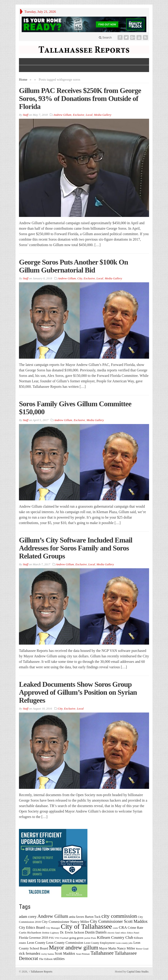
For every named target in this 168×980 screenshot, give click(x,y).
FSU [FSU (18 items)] (52, 938)
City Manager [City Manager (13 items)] (53, 928)
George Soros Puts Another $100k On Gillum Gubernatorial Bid (73, 266)
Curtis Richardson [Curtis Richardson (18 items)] (30, 932)
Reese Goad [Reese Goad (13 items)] (142, 949)
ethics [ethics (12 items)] (123, 933)
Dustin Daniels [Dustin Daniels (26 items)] (96, 932)
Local (89, 115)
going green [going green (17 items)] (76, 938)
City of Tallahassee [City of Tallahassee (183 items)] (87, 926)
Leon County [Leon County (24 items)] (36, 943)
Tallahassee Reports (40, 972)
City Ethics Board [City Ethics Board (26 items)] (32, 927)
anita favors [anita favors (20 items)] (76, 917)
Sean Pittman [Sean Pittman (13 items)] (83, 954)
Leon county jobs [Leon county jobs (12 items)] (124, 943)
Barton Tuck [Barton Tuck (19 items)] (93, 917)
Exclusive (79, 115)
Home (23, 80)
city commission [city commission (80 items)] (119, 916)
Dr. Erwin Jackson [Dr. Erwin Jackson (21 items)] (72, 932)
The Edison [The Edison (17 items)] (46, 959)
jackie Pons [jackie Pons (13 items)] (90, 938)
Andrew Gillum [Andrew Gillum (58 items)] (53, 916)
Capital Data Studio (138, 972)
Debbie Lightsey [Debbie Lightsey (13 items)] (51, 933)
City (80, 278)
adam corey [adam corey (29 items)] (28, 917)
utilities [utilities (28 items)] (59, 959)
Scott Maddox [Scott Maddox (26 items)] (65, 953)
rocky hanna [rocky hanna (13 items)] (48, 954)
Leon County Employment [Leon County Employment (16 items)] (99, 943)
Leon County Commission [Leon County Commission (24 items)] (65, 943)
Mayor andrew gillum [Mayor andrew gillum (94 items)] (73, 948)
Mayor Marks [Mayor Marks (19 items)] (108, 948)
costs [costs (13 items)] (115, 928)
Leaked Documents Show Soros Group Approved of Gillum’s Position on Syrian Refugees (78, 692)
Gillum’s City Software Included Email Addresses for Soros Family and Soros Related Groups (76, 548)
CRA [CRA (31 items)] (123, 927)
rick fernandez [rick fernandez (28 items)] (30, 953)
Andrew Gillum (62, 115)
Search (105, 37)
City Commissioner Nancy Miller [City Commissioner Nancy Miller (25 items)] (65, 922)
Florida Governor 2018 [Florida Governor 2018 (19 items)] (33, 938)
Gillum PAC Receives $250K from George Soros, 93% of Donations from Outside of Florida (80, 98)
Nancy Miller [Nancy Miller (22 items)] (126, 948)
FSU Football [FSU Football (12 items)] (62, 938)
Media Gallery (103, 115)
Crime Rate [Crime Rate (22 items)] (135, 928)
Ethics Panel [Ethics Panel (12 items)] (133, 933)
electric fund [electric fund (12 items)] (114, 933)
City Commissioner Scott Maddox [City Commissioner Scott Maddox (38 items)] (119, 921)
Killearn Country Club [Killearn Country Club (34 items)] (115, 937)
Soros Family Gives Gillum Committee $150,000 (75, 408)
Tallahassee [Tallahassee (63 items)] (102, 953)
